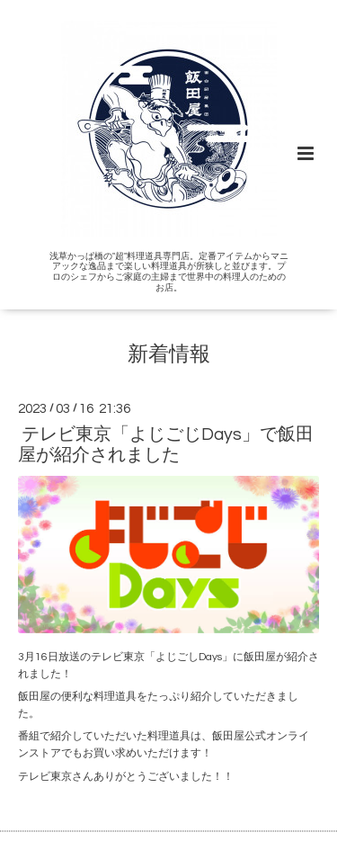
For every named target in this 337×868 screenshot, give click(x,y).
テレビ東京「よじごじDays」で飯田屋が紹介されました (166, 445)
